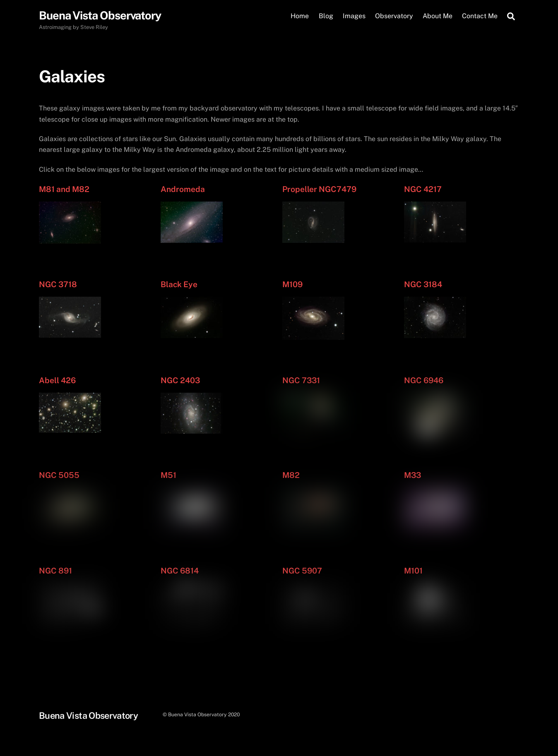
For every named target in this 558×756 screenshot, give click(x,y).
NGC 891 (55, 571)
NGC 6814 (180, 571)
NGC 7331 (301, 380)
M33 (412, 475)
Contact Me (480, 16)
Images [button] (354, 16)
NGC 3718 (58, 284)
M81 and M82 (64, 189)
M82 (291, 475)
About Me (438, 16)
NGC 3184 (423, 284)
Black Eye (179, 284)
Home (300, 16)
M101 (413, 571)
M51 (168, 475)
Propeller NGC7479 (319, 189)
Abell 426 (57, 380)
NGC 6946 (424, 380)
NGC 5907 (302, 571)
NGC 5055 (59, 475)
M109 (292, 284)
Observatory (394, 16)
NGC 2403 (180, 380)
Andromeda (183, 189)
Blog (326, 16)
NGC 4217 (423, 189)
